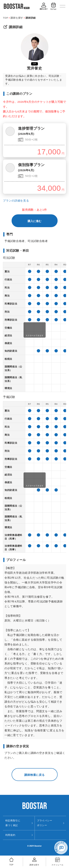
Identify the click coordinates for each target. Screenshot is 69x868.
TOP (6, 18)
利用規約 (10, 835)
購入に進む (34, 221)
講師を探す (17, 18)
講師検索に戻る (34, 775)
